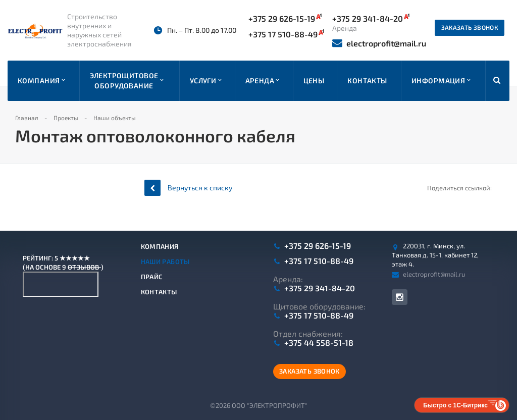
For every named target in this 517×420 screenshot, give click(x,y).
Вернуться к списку (188, 188)
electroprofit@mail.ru (379, 43)
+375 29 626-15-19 (285, 18)
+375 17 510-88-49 (286, 34)
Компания (160, 246)
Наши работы (165, 261)
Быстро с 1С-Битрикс (455, 405)
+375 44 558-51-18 (319, 343)
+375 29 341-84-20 (320, 288)
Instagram (400, 297)
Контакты (159, 292)
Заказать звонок (470, 27)
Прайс (152, 277)
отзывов (84, 267)
